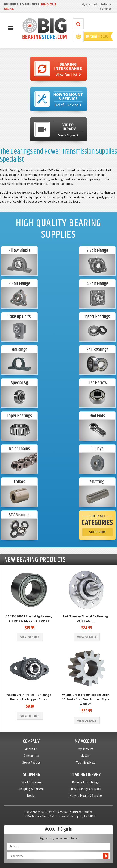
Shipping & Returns (31, 789)
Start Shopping (31, 782)
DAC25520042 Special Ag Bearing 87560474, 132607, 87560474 (29, 618)
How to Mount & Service (86, 796)
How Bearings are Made (86, 789)
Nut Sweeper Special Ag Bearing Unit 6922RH (86, 618)
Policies (106, 4)
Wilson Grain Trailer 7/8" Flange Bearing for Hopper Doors (29, 697)
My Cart (86, 756)
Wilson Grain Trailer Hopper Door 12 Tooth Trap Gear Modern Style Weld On (86, 699)
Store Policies (31, 763)
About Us (31, 749)
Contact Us (31, 756)
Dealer (31, 796)
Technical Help (86, 763)
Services (106, 9)
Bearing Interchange (86, 782)
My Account (90, 4)
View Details (30, 637)
